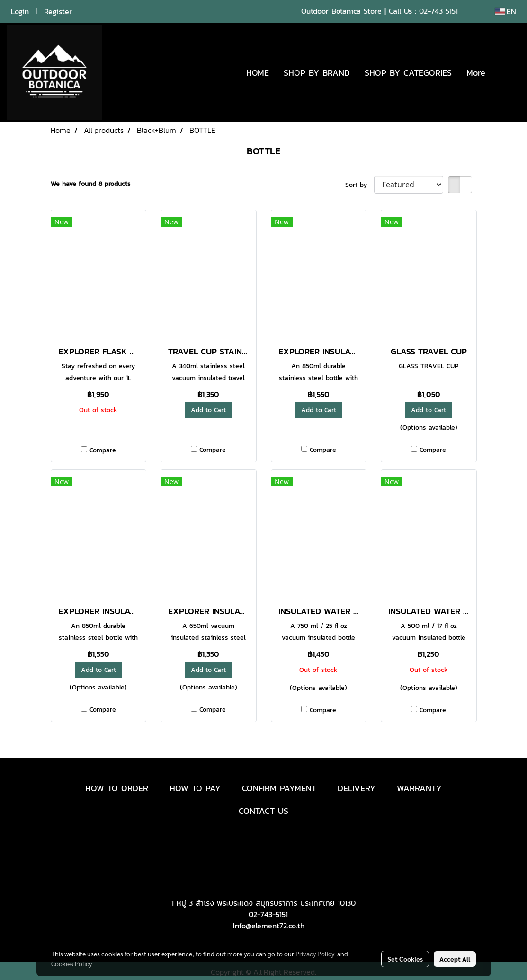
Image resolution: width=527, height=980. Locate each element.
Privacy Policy (315, 954)
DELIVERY (357, 788)
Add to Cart (208, 410)
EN (505, 11)
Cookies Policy (71, 963)
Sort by (360, 185)
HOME (258, 73)
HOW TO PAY (195, 788)
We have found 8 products (91, 184)
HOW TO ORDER (117, 788)
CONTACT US (263, 811)
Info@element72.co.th (269, 926)
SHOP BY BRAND (317, 73)
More (476, 73)
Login (20, 11)
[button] (507, 72)
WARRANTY (419, 788)
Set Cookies (405, 959)
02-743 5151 (438, 11)
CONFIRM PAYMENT (279, 788)
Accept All (455, 959)
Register (58, 11)
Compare (103, 450)
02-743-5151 (268, 914)
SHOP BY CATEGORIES (408, 73)
